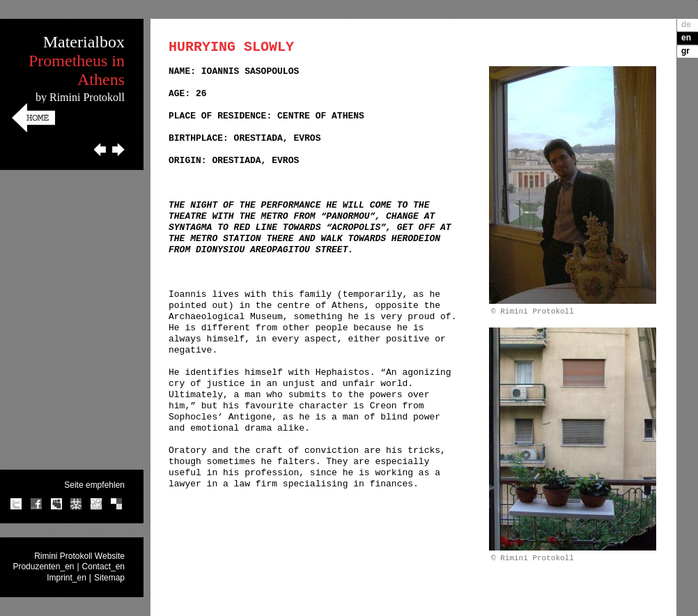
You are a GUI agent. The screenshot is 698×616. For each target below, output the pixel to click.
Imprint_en (67, 578)
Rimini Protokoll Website (79, 556)
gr (685, 51)
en (686, 38)
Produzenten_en (43, 567)
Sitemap (109, 578)
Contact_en (103, 567)
